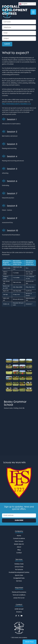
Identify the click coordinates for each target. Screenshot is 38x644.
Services (19, 581)
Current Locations (19, 539)
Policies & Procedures (19, 592)
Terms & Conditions (19, 595)
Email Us (19, 612)
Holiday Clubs (19, 564)
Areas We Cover (19, 598)
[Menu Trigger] (33, 12)
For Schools (19, 570)
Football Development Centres (19, 572)
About (19, 547)
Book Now (30, 642)
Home (19, 536)
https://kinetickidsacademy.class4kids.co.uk (16, 104)
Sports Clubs (19, 575)
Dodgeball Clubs (19, 578)
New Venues (19, 541)
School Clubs (19, 567)
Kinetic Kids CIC (19, 544)
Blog (19, 550)
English (23, 4)
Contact (19, 553)
